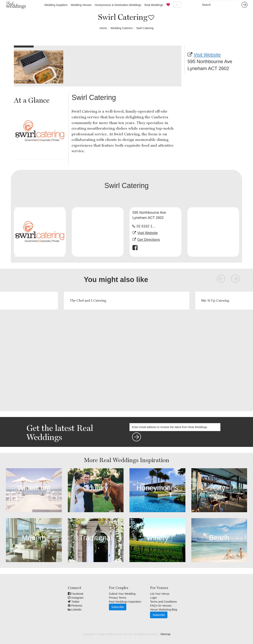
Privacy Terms (118, 598)
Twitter (74, 602)
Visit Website (207, 55)
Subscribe (118, 607)
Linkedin (75, 610)
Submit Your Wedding (122, 594)
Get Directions (149, 240)
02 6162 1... (146, 226)
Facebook (76, 594)
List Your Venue (160, 594)
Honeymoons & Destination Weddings (118, 5)
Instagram (76, 598)
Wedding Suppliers (56, 5)
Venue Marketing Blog (164, 610)
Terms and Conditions (163, 602)
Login (153, 598)
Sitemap (165, 634)
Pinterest (75, 606)
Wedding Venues (81, 5)
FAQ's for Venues (161, 606)
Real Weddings (154, 5)
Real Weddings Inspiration (125, 602)
